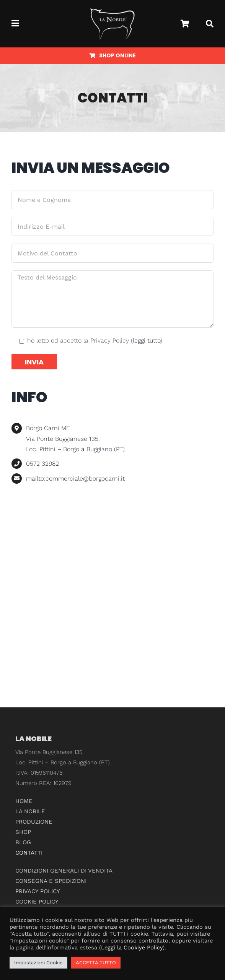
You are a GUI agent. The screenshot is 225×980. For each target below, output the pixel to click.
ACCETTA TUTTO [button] (96, 963)
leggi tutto (147, 340)
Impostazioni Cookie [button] (38, 963)
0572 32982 (42, 464)
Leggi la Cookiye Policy (132, 947)
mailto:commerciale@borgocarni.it (75, 479)
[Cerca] (210, 24)
